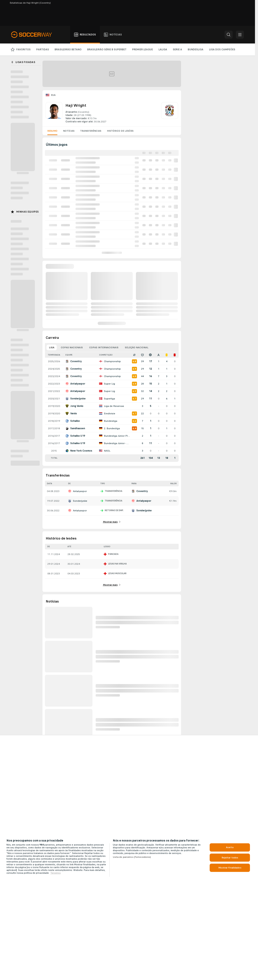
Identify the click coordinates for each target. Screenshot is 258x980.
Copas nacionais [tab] (72, 347)
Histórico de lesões (120, 131)
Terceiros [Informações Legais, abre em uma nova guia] (55, 873)
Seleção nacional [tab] (137, 347)
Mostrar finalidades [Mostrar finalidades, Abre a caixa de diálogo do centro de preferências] (230, 868)
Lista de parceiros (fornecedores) (132, 857)
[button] (229, 35)
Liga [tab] (52, 347)
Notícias (69, 131)
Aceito (230, 847)
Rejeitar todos (230, 858)
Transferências (91, 131)
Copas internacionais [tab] (104, 347)
